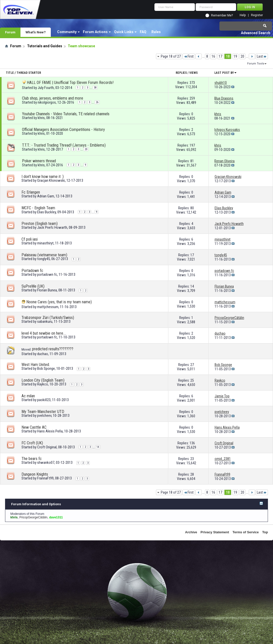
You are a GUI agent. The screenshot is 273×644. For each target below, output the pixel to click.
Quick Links (124, 32)
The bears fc (32, 459)
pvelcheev (44, 416)
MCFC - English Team (38, 208)
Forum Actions (95, 32)
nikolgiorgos (47, 102)
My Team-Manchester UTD (43, 412)
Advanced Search (256, 33)
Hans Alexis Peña (50, 431)
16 (213, 56)
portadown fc (47, 274)
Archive (191, 532)
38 (95, 88)
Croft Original (47, 447)
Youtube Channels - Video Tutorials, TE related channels (66, 114)
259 (192, 98)
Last (262, 56)
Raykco (43, 384)
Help (243, 15)
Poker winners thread (39, 161)
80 (192, 208)
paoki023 (44, 400)
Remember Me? (222, 15)
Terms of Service (246, 532)
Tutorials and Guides (45, 46)
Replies (181, 73)
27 (192, 365)
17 (220, 56)
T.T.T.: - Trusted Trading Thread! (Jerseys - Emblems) (64, 145)
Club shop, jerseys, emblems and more (53, 98)
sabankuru (45, 321)
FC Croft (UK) (32, 443)
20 (242, 56)
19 (235, 56)
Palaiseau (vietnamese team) (44, 255)
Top (265, 532)
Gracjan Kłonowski (51, 180)
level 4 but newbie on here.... (44, 333)
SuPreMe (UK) (33, 286)
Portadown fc (32, 271)
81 (192, 161)
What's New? (36, 32)
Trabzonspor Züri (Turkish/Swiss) (48, 318)
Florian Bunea (47, 290)
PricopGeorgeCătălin (33, 517)
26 (97, 102)
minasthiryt (45, 243)
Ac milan (28, 396)
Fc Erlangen (31, 192)
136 (192, 443)
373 (192, 83)
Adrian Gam (46, 196)
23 (192, 459)
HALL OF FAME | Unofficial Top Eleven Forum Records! (70, 83)
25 (192, 380)
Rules (156, 32)
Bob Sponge (46, 369)
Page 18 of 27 (171, 56)
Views (194, 73)
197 (192, 145)
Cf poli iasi (30, 239)
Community (67, 32)
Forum (10, 32)
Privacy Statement (215, 532)
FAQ (143, 32)
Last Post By (226, 73)
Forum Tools (256, 64)
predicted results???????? (53, 349)
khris (41, 118)
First (189, 56)
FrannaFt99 (45, 478)
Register (257, 15)
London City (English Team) (43, 380)
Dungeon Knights (35, 474)
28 (192, 474)
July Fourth (46, 88)
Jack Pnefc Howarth (52, 227)
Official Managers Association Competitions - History (63, 130)
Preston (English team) (40, 224)
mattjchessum (48, 307)
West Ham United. (36, 365)
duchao (43, 354)
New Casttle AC (34, 427)
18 (228, 56)
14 (192, 286)
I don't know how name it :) (43, 177)
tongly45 (43, 259)
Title (10, 73)
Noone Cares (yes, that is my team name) (59, 302)
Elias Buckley (47, 212)
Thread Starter (29, 73)
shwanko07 (46, 463)
